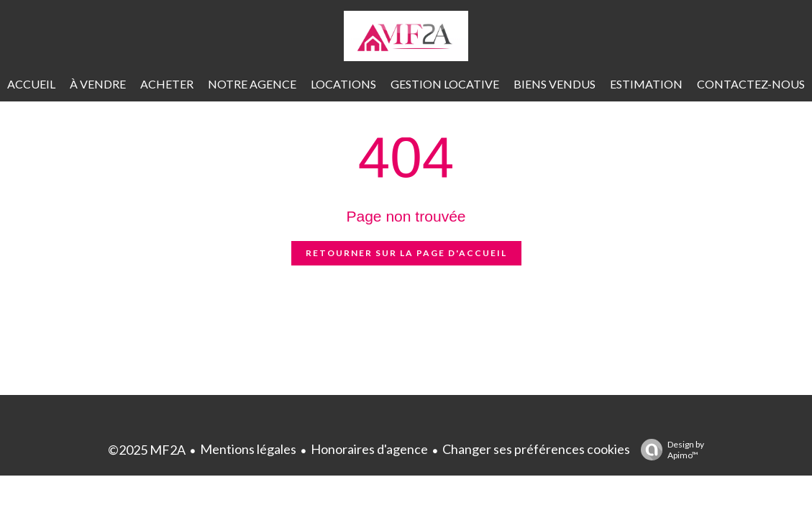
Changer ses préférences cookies (536, 449)
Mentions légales (248, 449)
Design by (669, 450)
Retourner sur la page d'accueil (406, 253)
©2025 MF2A (147, 450)
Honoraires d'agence (369, 449)
